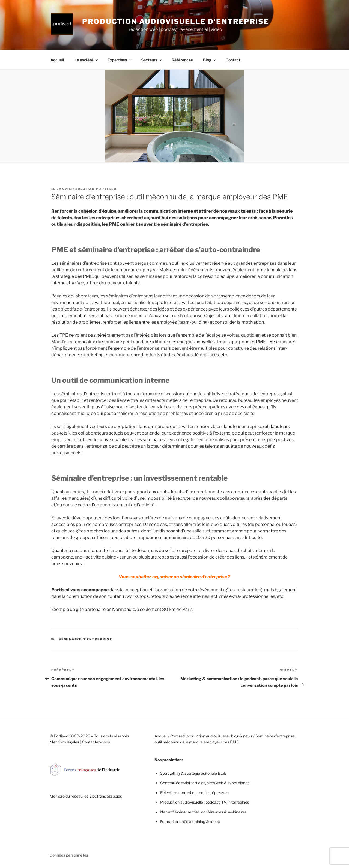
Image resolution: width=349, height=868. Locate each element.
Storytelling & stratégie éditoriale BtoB (193, 773)
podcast (213, 802)
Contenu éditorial (175, 783)
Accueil (57, 60)
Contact (233, 60)
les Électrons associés (103, 796)
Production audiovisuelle (182, 802)
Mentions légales (64, 742)
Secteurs (152, 60)
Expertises (120, 60)
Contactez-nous (96, 742)
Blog (210, 60)
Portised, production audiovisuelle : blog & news (211, 736)
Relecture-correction (178, 793)
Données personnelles (69, 855)
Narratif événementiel (179, 812)
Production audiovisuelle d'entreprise (175, 21)
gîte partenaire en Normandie (105, 609)
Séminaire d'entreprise (85, 639)
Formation (169, 822)
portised (106, 189)
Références (182, 60)
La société (86, 60)
